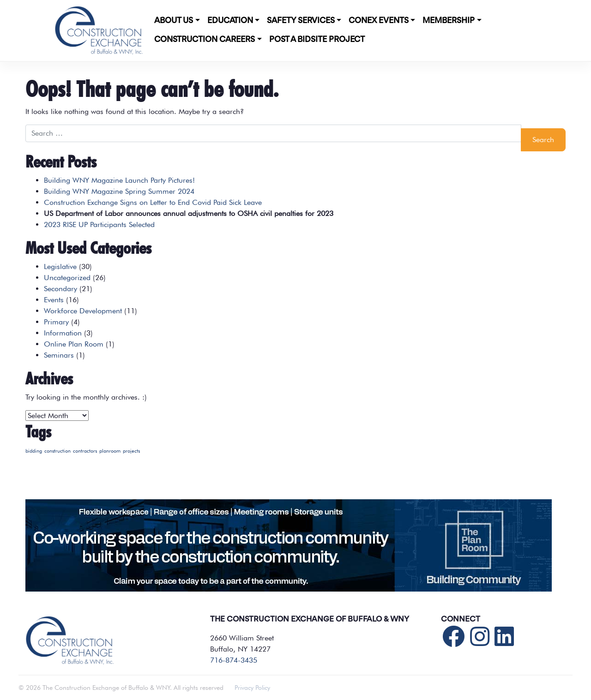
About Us (174, 21)
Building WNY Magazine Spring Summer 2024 (119, 191)
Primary (56, 322)
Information (63, 333)
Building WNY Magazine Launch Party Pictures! (119, 180)
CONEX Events (379, 21)
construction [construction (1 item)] (57, 451)
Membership (449, 21)
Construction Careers (205, 40)
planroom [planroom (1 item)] (110, 451)
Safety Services (301, 21)
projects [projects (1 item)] (131, 451)
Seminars (59, 355)
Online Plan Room (74, 344)
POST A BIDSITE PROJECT (317, 40)
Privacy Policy (252, 688)
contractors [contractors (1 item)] (85, 451)
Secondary (60, 289)
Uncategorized (67, 278)
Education (230, 21)
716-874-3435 (234, 660)
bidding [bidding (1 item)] (34, 451)
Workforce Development (83, 311)
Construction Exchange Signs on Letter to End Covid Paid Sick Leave (153, 202)
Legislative (60, 266)
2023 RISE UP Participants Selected (99, 224)
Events (54, 300)
